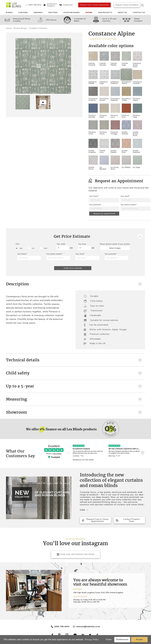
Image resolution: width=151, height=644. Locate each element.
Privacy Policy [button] (92, 640)
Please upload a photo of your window (115, 244)
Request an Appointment (104, 214)
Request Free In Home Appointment (94, 5)
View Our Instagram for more (75, 554)
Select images (115, 248)
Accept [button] (139, 639)
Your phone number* (129, 205)
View (84, 510)
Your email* (125, 196)
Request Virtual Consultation (127, 5)
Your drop (82, 244)
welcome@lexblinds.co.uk (88, 627)
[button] (75, 66)
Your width (61, 244)
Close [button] (109, 639)
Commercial (66, 5)
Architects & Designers (50, 5)
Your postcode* (95, 205)
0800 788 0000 (62, 627)
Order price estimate (73, 268)
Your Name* (94, 196)
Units (18, 244)
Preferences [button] (122, 639)
